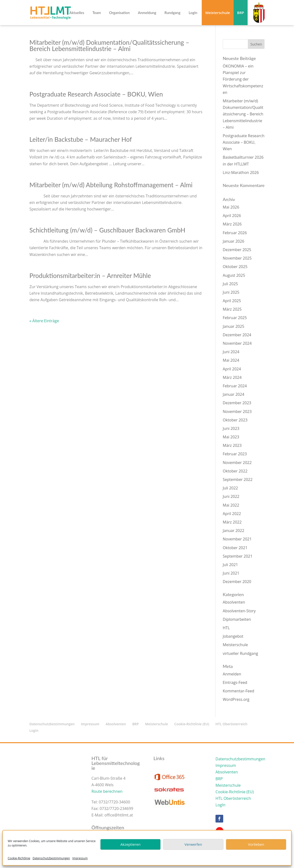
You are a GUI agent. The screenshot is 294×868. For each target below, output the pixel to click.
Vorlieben (256, 844)
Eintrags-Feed (235, 682)
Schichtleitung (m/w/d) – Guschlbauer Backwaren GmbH (107, 230)
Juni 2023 (231, 428)
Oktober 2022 (235, 471)
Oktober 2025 (235, 267)
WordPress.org (236, 699)
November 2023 (237, 412)
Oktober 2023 (235, 420)
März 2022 (232, 522)
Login (193, 13)
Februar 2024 (235, 386)
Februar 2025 (235, 318)
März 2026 (232, 224)
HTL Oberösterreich (231, 724)
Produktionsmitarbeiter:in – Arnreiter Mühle (90, 276)
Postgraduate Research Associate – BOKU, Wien (96, 94)
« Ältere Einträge (44, 321)
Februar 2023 (235, 454)
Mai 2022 (231, 505)
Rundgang (172, 13)
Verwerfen (193, 844)
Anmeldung (147, 13)
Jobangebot (233, 636)
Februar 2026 (235, 233)
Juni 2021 (231, 573)
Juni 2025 (231, 292)
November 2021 (237, 539)
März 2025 (232, 309)
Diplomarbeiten (237, 619)
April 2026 (232, 216)
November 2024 (237, 343)
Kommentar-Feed (238, 691)
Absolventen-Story (239, 611)
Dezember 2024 (237, 335)
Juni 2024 (231, 352)
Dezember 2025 (237, 250)
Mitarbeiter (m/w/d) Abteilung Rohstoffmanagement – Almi (111, 185)
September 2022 (238, 479)
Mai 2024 (231, 360)
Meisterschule (218, 13)
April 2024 (232, 369)
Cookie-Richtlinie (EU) (192, 724)
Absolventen (234, 602)
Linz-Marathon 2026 (241, 172)
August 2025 (234, 275)
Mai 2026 (231, 207)
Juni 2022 (231, 496)
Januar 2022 (233, 531)
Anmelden (232, 674)
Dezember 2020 (237, 582)
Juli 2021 (230, 565)
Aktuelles (77, 13)
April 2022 (232, 514)
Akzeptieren (130, 844)
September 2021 (238, 556)
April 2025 (232, 301)
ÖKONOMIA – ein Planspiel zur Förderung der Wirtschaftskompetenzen (243, 79)
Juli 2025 (230, 284)
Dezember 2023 (237, 403)
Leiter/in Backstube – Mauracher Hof (81, 139)
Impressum (80, 858)
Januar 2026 (233, 241)
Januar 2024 (233, 394)
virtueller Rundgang (240, 653)
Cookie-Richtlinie (19, 858)
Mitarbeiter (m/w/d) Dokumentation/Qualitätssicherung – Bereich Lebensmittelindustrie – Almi (109, 45)
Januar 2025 (233, 326)
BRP (241, 13)
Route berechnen (107, 791)
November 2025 (237, 258)
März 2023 (232, 445)
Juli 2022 (230, 488)
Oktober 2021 (235, 548)
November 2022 (237, 463)
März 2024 (232, 377)
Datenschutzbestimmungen (51, 858)
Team (97, 13)
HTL (226, 628)
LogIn (34, 730)
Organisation (119, 13)
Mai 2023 (231, 437)
